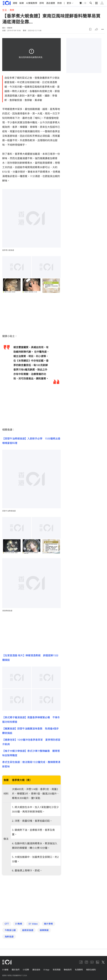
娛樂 (22, 3)
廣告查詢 (36, 970)
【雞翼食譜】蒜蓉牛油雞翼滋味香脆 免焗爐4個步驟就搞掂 (31, 731)
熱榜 (59, 3)
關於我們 (16, 970)
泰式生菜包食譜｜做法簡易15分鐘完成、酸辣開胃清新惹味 (31, 764)
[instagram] (86, 962)
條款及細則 (91, 970)
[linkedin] (98, 962)
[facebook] (81, 962)
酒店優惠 (51, 3)
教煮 (12, 10)
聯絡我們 (68, 970)
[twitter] (103, 962)
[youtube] (92, 962)
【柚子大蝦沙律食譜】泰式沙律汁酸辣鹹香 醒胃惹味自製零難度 (31, 753)
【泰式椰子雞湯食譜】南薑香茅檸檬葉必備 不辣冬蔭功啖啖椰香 (31, 719)
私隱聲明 (79, 970)
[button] (90, 29)
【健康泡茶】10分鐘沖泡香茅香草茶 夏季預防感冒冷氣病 (31, 742)
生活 (4, 10)
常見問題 (57, 970)
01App (46, 970)
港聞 (15, 3)
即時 (42, 3)
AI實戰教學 (32, 3)
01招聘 (26, 970)
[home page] (7, 3)
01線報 (5, 970)
